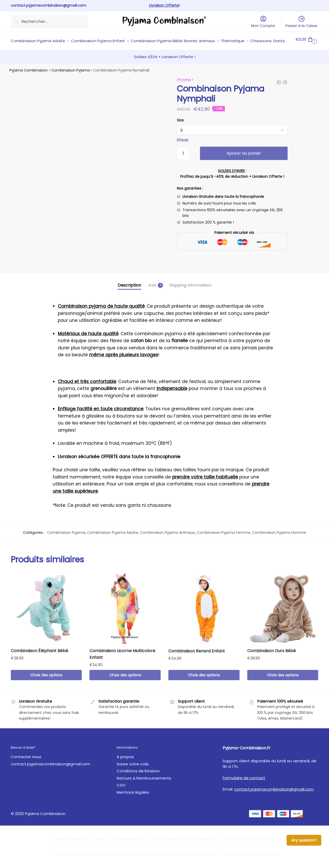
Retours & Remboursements (144, 790)
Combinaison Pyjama (71, 82)
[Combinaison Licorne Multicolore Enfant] (125, 620)
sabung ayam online (79, 851)
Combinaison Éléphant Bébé (39, 663)
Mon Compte (263, 22)
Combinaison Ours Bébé (272, 663)
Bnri (220, 851)
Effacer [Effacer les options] (183, 151)
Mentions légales (133, 804)
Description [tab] (129, 297)
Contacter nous (26, 769)
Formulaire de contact (244, 790)
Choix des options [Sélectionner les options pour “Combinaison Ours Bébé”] (283, 687)
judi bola (58, 851)
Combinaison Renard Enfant (197, 663)
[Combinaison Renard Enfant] (204, 620)
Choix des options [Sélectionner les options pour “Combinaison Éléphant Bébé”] (46, 687)
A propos (125, 769)
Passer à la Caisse (301, 22)
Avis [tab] (152, 297)
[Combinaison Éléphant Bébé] (46, 620)
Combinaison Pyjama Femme (223, 544)
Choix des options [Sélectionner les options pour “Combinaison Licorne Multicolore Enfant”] (125, 687)
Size (180, 132)
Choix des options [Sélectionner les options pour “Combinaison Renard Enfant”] (204, 687)
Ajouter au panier (244, 165)
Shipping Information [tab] (190, 297)
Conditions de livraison (138, 783)
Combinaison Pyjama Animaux (167, 544)
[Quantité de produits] (183, 165)
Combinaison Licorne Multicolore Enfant (122, 666)
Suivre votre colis (133, 776)
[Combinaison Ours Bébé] (283, 620)
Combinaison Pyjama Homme (279, 544)
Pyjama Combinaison (29, 82)
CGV (121, 797)
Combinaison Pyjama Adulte (113, 544)
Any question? (304, 840)
